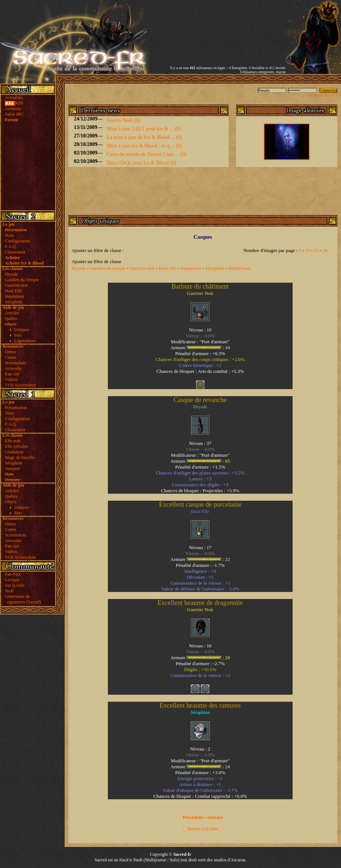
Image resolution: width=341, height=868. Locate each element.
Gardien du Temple (22, 280)
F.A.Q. (11, 246)
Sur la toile (15, 585)
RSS (14, 103)
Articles (12, 313)
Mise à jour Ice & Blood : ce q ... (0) (144, 146)
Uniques (21, 330)
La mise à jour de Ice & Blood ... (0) (144, 137)
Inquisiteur (14, 296)
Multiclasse (240, 268)
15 (316, 250)
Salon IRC (14, 114)
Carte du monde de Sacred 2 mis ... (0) (147, 154)
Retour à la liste (203, 829)
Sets (18, 335)
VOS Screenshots (20, 385)
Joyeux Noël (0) (123, 120)
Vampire (12, 469)
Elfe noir (13, 441)
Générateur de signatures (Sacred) (22, 599)
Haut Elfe (13, 291)
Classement (15, 252)
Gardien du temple (108, 268)
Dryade (11, 274)
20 (325, 250)
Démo (10, 352)
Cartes (11, 357)
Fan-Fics (13, 574)
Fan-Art (12, 374)
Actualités (14, 98)
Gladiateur (14, 452)
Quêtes (11, 319)
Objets (11, 502)
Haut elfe (168, 268)
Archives (13, 109)
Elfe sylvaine (16, 446)
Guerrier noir (16, 285)
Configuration (17, 241)
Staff (9, 591)
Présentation (16, 408)
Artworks (13, 368)
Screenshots (15, 363)
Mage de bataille (20, 457)
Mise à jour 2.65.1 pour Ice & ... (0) (144, 129)
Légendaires (25, 341)
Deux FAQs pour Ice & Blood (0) (141, 163)
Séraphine (14, 302)
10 (308, 250)
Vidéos (11, 379)
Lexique (12, 580)
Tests (9, 235)
